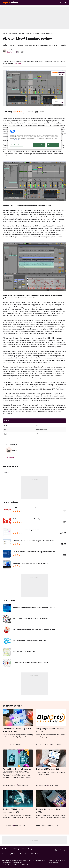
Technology (13, 33)
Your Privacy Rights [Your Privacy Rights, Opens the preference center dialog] (17, 145)
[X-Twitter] (60, 850)
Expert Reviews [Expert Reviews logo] (9, 3)
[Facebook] (52, 850)
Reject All (39, 145)
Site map (16, 849)
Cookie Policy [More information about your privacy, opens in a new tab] (18, 140)
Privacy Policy (27, 849)
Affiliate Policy (35, 854)
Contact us (6, 849)
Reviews (7, 472)
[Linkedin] (56, 850)
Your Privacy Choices (10, 854)
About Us (23, 854)
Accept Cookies (53, 145)
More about (10, 457)
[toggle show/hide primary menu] (65, 3)
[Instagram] (65, 850)
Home (5, 33)
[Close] (59, 129)
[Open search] (60, 3)
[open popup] (62, 102)
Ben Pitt (10, 52)
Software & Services (26, 33)
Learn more (18, 64)
